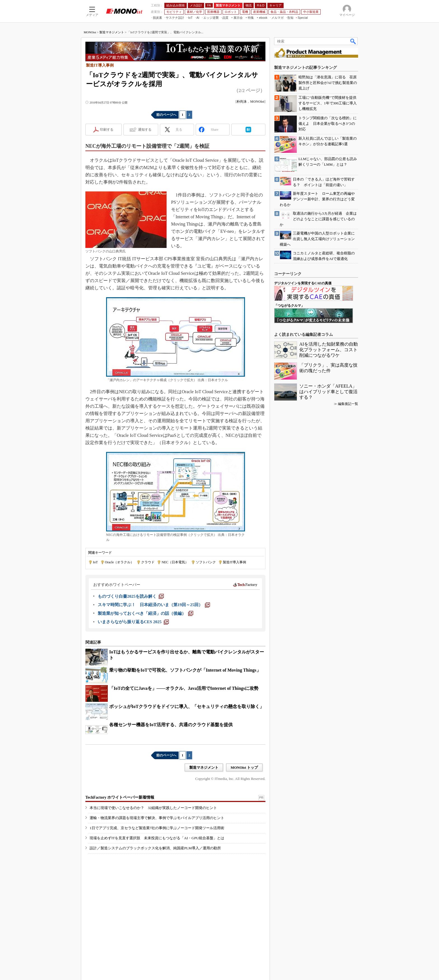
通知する (145, 130)
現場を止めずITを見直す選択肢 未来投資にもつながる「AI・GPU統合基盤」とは (157, 838)
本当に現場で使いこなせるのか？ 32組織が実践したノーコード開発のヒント (153, 808)
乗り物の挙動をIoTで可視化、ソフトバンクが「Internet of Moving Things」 (185, 670)
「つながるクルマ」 (289, 306)
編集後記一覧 (348, 404)
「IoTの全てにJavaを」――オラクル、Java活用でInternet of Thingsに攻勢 (184, 688)
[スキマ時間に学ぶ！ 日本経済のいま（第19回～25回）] (154, 605)
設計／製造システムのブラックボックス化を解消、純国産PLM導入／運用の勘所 (155, 848)
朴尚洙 (242, 102)
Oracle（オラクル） (120, 562)
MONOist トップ (244, 767)
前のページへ (166, 115)
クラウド (148, 562)
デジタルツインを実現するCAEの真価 (303, 283)
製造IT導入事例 (234, 562)
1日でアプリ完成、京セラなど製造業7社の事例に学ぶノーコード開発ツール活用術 (157, 828)
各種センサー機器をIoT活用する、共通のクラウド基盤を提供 (171, 725)
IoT (95, 562)
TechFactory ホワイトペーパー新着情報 (120, 797)
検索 (353, 41)
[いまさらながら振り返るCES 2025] (133, 622)
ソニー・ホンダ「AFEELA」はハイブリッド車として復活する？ (328, 392)
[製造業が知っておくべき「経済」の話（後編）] (145, 613)
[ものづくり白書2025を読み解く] (131, 596)
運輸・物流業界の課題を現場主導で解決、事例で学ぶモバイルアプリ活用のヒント (157, 818)
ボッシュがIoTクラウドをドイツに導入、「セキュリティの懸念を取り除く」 (187, 706)
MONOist (90, 32)
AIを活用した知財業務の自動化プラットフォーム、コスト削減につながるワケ (329, 350)
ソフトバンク (206, 562)
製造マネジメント (112, 32)
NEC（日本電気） (175, 562)
